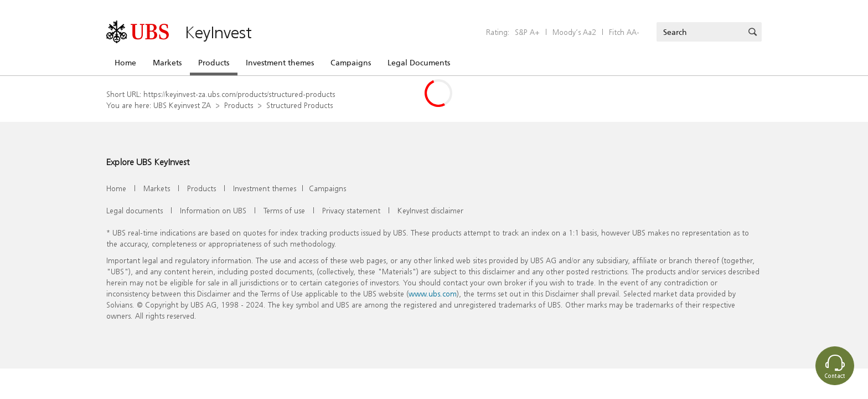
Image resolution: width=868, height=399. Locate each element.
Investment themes (280, 63)
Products (214, 63)
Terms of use (284, 210)
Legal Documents (419, 63)
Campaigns (351, 63)
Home (125, 63)
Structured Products (299, 105)
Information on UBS (213, 210)
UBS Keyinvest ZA (182, 105)
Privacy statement (351, 210)
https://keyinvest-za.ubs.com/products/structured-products (239, 94)
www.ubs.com (433, 293)
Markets (167, 63)
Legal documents (135, 210)
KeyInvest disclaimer (430, 210)
